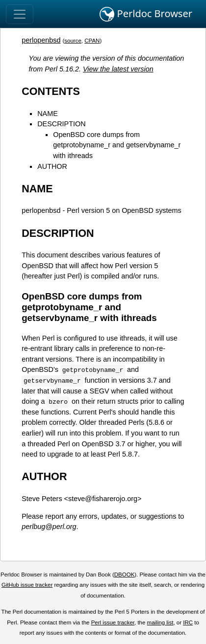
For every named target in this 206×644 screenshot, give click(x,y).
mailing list (160, 622)
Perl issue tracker (113, 622)
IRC (188, 622)
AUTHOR (52, 166)
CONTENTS (51, 91)
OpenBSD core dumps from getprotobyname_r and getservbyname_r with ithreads (117, 145)
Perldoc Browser (146, 14)
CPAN (92, 41)
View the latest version (118, 69)
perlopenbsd (41, 40)
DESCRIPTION (61, 124)
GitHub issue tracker (27, 585)
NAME (48, 114)
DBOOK (125, 575)
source (73, 41)
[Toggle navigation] (20, 14)
